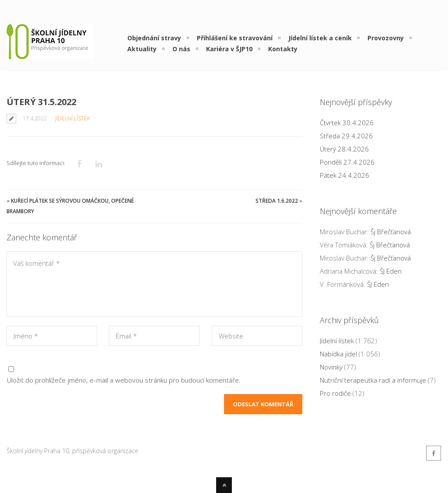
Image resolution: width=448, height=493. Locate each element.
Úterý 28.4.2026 (344, 149)
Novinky (331, 367)
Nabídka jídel (338, 354)
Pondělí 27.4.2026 (347, 162)
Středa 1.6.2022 (277, 201)
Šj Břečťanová (391, 232)
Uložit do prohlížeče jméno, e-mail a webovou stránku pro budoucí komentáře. (123, 380)
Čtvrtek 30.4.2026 (347, 123)
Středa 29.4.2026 (346, 136)
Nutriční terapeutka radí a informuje (373, 380)
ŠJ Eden (391, 271)
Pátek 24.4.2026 (345, 175)
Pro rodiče (335, 393)
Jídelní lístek (73, 118)
